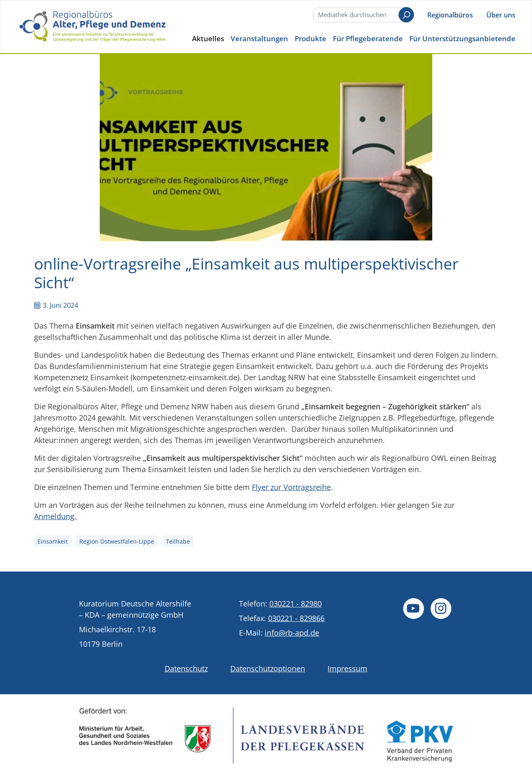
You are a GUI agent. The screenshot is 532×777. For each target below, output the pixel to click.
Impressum (347, 668)
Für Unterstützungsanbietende (462, 38)
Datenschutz (186, 668)
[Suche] (362, 15)
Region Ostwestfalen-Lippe (117, 541)
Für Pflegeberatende (368, 38)
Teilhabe (178, 541)
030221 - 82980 (296, 604)
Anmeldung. (55, 516)
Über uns (501, 15)
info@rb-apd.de (292, 633)
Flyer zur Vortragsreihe (291, 487)
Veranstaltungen (259, 38)
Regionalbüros (450, 15)
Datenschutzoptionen (268, 668)
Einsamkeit (53, 541)
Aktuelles (208, 38)
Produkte (310, 38)
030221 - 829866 (296, 618)
